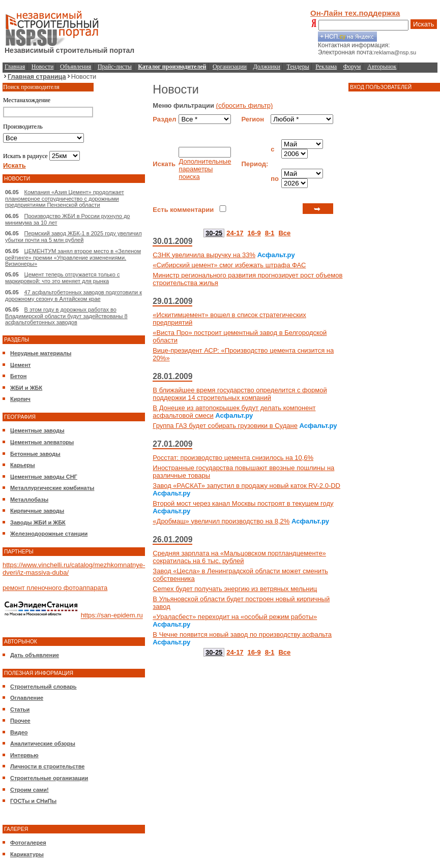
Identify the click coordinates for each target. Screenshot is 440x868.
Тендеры (298, 67)
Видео (19, 732)
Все (284, 233)
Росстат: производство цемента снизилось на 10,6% (233, 458)
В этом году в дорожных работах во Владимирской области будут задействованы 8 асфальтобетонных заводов (66, 316)
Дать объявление (35, 655)
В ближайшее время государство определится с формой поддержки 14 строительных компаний (240, 394)
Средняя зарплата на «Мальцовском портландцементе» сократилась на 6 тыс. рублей (239, 557)
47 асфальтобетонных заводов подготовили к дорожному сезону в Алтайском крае (74, 296)
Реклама (326, 67)
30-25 (214, 233)
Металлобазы (29, 500)
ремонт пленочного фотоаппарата (55, 588)
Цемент (20, 365)
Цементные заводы (37, 430)
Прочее (20, 721)
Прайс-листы (115, 67)
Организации (230, 67)
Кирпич (20, 399)
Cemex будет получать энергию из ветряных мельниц (235, 589)
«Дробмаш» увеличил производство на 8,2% (221, 521)
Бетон (18, 376)
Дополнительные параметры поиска (205, 169)
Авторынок (382, 67)
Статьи (20, 709)
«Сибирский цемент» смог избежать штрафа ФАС (229, 265)
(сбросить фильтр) (245, 105)
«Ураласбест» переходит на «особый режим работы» (235, 617)
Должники (267, 67)
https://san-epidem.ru (112, 616)
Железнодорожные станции (49, 534)
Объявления (76, 67)
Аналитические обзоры (43, 743)
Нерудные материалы (41, 353)
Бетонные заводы (35, 454)
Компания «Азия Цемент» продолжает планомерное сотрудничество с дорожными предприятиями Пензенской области (65, 198)
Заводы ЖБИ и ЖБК (38, 522)
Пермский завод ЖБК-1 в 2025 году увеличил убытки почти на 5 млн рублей (74, 237)
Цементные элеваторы (42, 442)
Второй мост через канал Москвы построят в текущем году (243, 503)
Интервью (24, 755)
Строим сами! (30, 790)
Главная (15, 67)
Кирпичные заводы (37, 511)
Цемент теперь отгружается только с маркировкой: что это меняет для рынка (62, 278)
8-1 (270, 233)
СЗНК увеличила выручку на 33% (204, 255)
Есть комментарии (183, 210)
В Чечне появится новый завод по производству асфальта (242, 634)
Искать (424, 24)
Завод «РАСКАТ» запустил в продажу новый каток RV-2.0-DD (246, 486)
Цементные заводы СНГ (44, 477)
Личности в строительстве (47, 766)
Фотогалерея (28, 843)
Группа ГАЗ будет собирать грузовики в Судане (225, 426)
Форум (352, 67)
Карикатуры (27, 854)
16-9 (254, 233)
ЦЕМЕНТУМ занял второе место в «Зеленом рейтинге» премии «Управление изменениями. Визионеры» (73, 257)
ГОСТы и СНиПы (33, 801)
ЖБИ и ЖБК (26, 388)
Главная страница (37, 76)
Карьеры (23, 465)
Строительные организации (49, 778)
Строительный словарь (43, 687)
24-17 (235, 233)
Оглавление (27, 698)
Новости (43, 67)
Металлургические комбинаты (52, 488)
